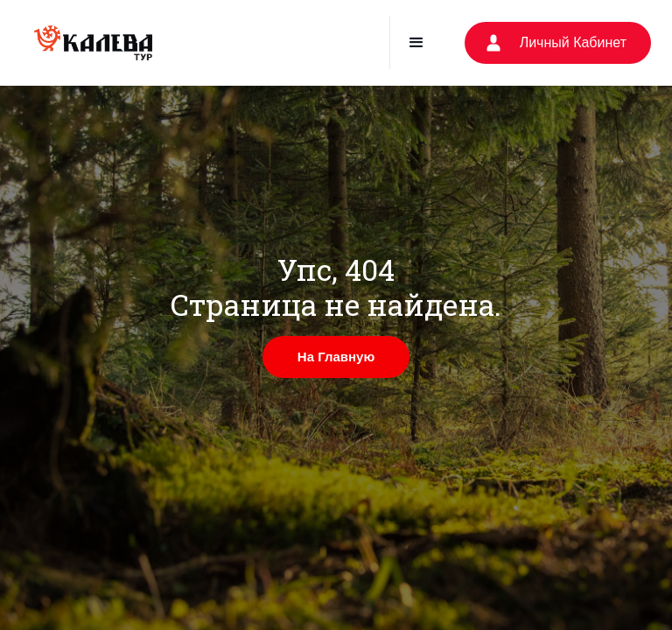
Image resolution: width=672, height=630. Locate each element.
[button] (416, 43)
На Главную (336, 357)
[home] (93, 43)
